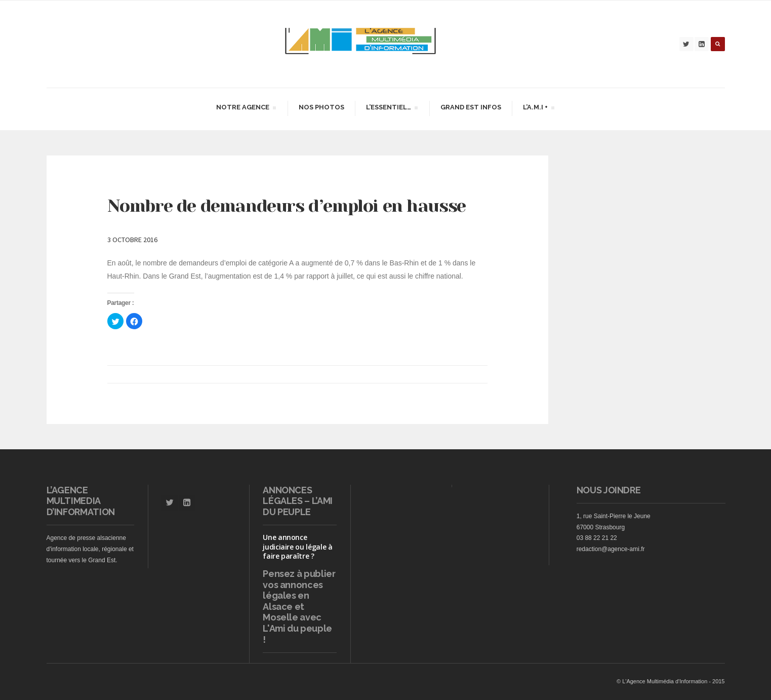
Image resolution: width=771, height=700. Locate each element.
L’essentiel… (392, 109)
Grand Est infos (471, 107)
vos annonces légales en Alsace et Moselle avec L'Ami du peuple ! (297, 612)
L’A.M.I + (538, 109)
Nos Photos (321, 107)
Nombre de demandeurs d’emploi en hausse (287, 206)
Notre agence (246, 109)
